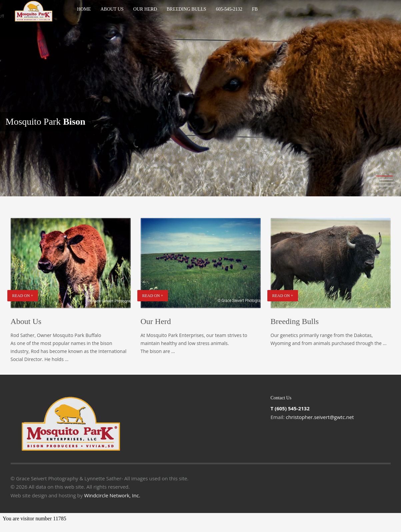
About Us (112, 9)
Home (84, 9)
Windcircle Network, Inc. (112, 495)
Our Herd (145, 9)
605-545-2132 (229, 9)
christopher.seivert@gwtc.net (320, 417)
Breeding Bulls (186, 9)
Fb (255, 9)
